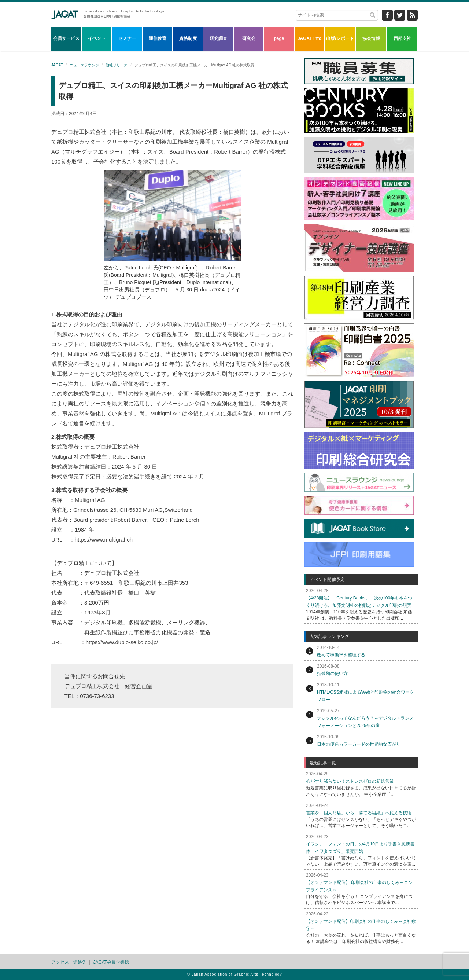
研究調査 (218, 38)
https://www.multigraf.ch (104, 539)
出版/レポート (340, 38)
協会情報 (371, 38)
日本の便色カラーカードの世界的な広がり (359, 744)
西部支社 (402, 38)
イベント (97, 38)
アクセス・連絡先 (69, 962)
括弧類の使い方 (332, 673)
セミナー (127, 38)
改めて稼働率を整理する (341, 655)
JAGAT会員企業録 (111, 962)
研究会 (249, 38)
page (279, 38)
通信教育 (158, 38)
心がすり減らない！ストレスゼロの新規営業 (350, 781)
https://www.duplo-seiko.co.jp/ (122, 642)
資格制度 (188, 38)
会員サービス (66, 38)
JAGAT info (309, 38)
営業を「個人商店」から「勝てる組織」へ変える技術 (359, 813)
